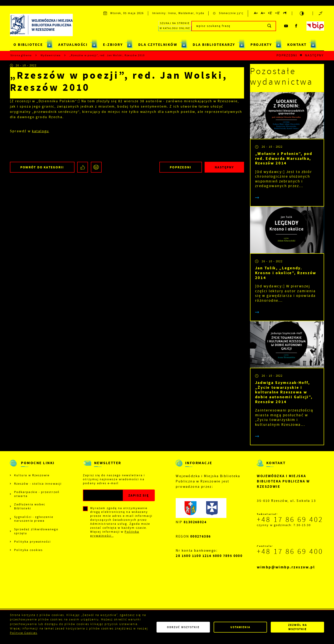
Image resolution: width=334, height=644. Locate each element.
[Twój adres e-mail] (103, 495)
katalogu (41, 131)
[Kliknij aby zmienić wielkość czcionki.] (256, 14)
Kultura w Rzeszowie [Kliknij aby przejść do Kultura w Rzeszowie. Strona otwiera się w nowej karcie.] (32, 475)
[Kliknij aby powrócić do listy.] (301, 56)
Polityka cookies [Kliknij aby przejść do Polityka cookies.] (28, 550)
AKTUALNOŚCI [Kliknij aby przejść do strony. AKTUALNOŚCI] (73, 45)
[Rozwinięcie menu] (36, 467)
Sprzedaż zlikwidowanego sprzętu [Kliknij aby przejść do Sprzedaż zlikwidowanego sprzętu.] (36, 531)
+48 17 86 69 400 (290, 551)
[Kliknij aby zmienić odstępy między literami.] (263, 14)
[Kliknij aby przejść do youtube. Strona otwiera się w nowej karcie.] (286, 26)
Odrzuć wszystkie (183, 627)
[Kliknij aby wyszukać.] (270, 26)
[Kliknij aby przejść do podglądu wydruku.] (96, 167)
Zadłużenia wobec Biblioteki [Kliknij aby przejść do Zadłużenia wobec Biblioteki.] (30, 506)
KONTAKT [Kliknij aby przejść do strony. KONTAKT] (297, 45)
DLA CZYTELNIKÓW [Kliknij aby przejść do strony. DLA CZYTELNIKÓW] (158, 45)
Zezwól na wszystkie (297, 627)
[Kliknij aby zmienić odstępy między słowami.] (278, 14)
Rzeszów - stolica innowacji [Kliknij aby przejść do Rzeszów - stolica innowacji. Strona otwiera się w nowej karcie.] (38, 484)
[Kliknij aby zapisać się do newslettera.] (139, 495)
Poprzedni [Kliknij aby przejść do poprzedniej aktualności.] (287, 56)
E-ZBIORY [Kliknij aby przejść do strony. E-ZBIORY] (113, 45)
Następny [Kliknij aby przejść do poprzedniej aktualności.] (314, 56)
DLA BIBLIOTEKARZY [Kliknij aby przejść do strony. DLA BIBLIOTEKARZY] (214, 45)
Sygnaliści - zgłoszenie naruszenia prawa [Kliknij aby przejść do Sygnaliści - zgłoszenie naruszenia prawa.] (34, 519)
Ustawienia (240, 627)
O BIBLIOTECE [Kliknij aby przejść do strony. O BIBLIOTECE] (28, 45)
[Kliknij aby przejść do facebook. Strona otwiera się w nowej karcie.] (296, 26)
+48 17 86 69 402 (290, 519)
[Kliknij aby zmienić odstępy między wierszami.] (270, 14)
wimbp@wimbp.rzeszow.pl (286, 567)
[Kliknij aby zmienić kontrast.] (302, 13)
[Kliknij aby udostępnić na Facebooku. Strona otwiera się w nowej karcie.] (83, 167)
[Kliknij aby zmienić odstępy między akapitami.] (285, 14)
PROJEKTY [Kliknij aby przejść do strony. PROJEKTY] (261, 45)
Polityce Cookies (24, 633)
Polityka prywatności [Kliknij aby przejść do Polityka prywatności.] (32, 542)
